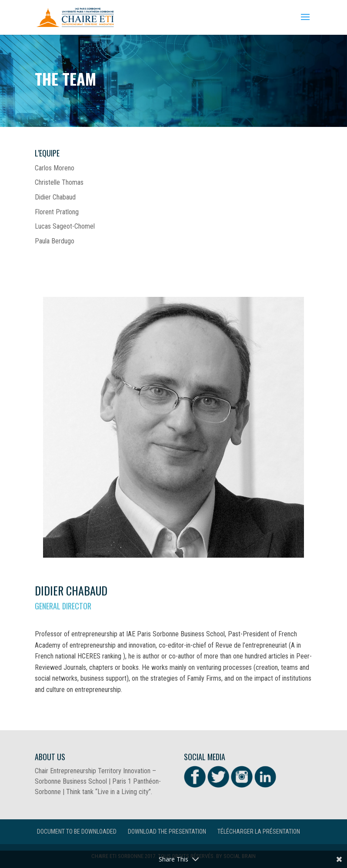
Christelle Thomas (59, 182)
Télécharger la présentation (259, 831)
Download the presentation (167, 831)
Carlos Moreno (55, 168)
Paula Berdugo (55, 241)
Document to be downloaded (77, 831)
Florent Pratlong (57, 212)
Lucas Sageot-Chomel (65, 226)
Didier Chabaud (55, 197)
